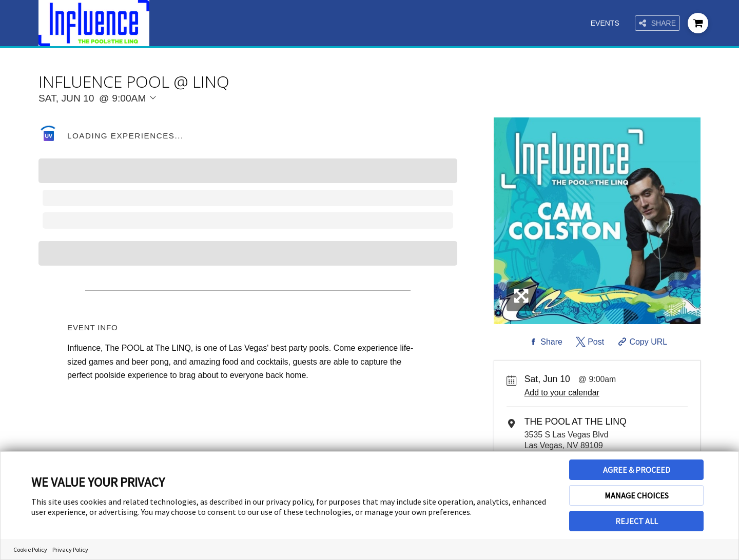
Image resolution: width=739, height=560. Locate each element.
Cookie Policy (30, 549)
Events (605, 23)
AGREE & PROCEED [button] (637, 470)
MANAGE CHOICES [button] (637, 495)
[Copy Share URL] (642, 342)
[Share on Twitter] (589, 342)
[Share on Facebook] (544, 342)
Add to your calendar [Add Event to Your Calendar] (562, 393)
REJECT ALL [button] (637, 521)
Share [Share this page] (657, 23)
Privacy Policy (70, 549)
